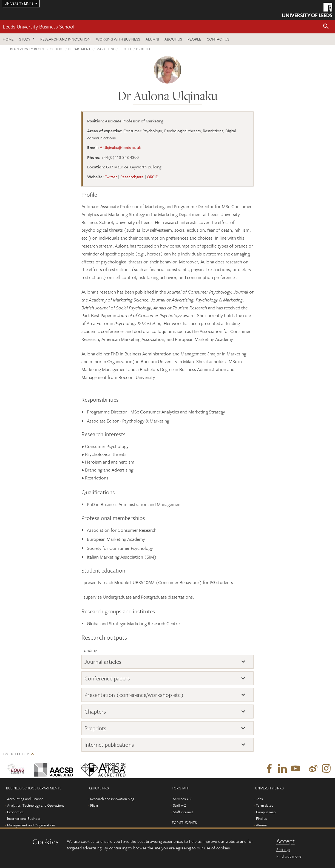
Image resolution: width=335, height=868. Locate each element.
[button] (326, 27)
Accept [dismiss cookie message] (286, 841)
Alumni (152, 39)
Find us (261, 818)
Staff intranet (183, 812)
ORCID (153, 177)
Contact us (218, 39)
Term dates (264, 805)
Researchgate (132, 177)
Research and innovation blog (112, 799)
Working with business (118, 39)
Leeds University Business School (39, 26)
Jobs (259, 799)
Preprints (95, 728)
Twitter (111, 177)
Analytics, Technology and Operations (36, 805)
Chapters (95, 711)
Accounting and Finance (25, 799)
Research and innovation (65, 39)
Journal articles (103, 662)
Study (25, 39)
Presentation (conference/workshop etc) (134, 695)
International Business (24, 818)
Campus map (266, 812)
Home (8, 39)
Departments (80, 49)
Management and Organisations (31, 825)
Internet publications (109, 745)
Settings (283, 849)
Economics (15, 812)
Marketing (106, 49)
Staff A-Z (180, 805)
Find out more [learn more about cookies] (289, 856)
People (194, 39)
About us (173, 39)
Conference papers (107, 678)
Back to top (16, 754)
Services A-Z (182, 799)
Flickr (94, 805)
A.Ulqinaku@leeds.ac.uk (120, 147)
